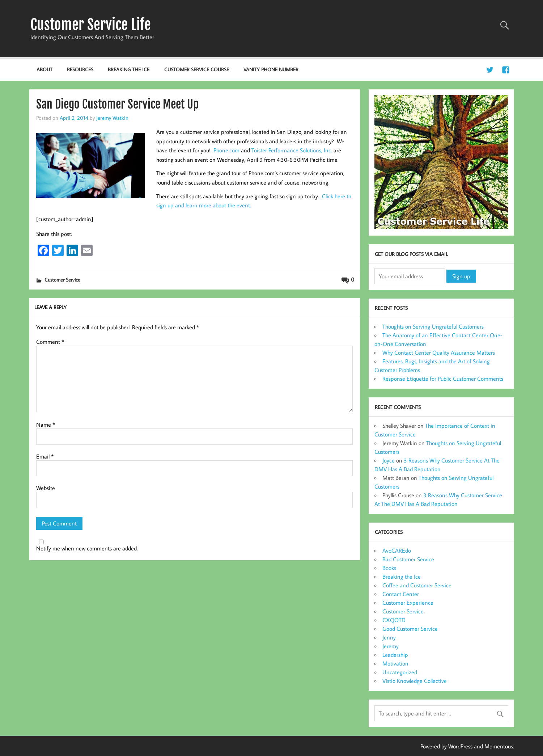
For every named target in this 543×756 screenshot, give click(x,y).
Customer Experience (408, 603)
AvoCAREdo (397, 550)
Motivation (395, 663)
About (44, 69)
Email (45, 456)
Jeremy (391, 646)
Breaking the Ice (129, 69)
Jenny (389, 637)
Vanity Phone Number (271, 69)
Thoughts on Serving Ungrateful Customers (433, 326)
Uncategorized (400, 672)
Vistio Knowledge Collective (415, 681)
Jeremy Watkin (112, 118)
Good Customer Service (410, 629)
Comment (50, 342)
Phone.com (226, 150)
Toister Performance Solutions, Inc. (292, 150)
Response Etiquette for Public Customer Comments (443, 379)
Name (46, 425)
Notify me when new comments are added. (87, 548)
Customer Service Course (197, 69)
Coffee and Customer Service (417, 585)
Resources (80, 69)
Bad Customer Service (408, 559)
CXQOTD (394, 620)
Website (46, 488)
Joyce (389, 460)
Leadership (395, 655)
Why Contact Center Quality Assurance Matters (439, 352)
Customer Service (62, 280)
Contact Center (401, 594)
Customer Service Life (91, 25)
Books (389, 568)
